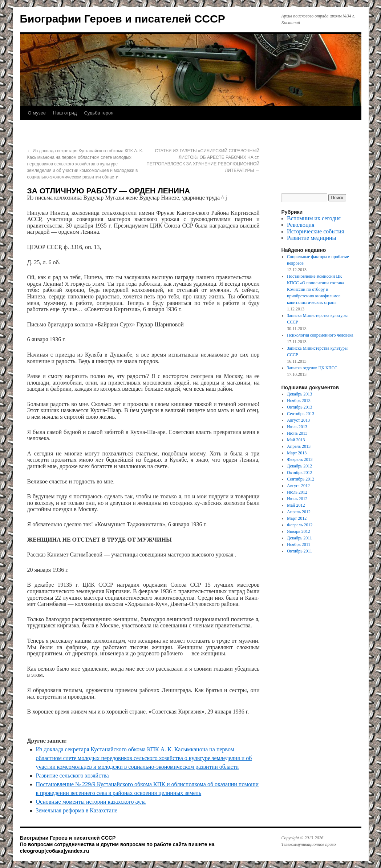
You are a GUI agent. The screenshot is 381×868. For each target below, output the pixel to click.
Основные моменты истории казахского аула (91, 802)
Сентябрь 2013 (301, 414)
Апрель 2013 (299, 446)
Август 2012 (298, 486)
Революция (301, 225)
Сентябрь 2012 (301, 479)
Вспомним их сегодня (314, 218)
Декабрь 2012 (299, 466)
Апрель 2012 (299, 512)
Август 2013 (298, 420)
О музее (37, 113)
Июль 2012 (297, 492)
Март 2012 (297, 518)
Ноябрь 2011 (299, 544)
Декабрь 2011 (299, 538)
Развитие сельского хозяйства (72, 775)
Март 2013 (297, 453)
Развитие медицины (311, 238)
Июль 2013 (297, 427)
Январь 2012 (299, 531)
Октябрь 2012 (300, 473)
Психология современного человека (320, 335)
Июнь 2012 (297, 499)
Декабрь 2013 (299, 394)
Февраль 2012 (300, 525)
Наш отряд (65, 113)
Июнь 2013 (297, 433)
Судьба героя (99, 113)
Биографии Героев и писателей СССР (123, 19)
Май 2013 (296, 440)
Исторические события (315, 231)
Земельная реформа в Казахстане (77, 810)
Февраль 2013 (300, 459)
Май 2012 (296, 505)
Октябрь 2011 (299, 551)
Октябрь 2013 (300, 407)
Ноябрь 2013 (299, 401)
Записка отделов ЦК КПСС (312, 368)
